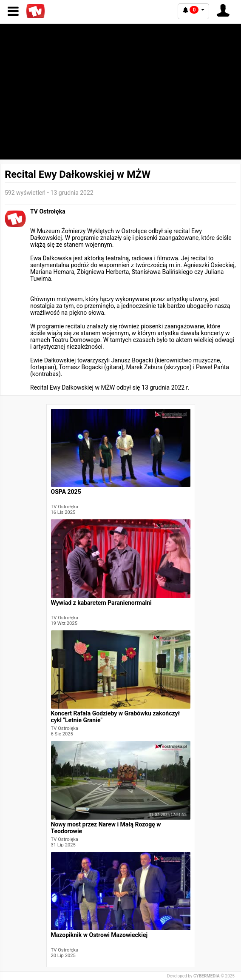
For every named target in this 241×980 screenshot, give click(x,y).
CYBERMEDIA (207, 976)
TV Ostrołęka (48, 211)
